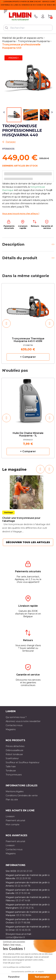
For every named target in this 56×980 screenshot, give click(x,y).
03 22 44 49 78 (22, 886)
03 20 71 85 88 (22, 923)
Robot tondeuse (14, 754)
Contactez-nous (14, 725)
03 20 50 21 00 (25, 871)
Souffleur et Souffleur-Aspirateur (23, 762)
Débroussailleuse (14, 750)
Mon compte (13, 825)
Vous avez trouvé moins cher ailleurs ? (21, 214)
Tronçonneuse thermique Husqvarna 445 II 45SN (28, 340)
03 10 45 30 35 (23, 930)
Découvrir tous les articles (28, 542)
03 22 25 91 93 (23, 878)
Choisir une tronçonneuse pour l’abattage (21, 519)
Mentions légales (15, 791)
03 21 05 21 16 (27, 908)
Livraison (10, 816)
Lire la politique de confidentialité (17, 967)
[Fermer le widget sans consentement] (14, 942)
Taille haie (11, 767)
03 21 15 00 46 (23, 893)
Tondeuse (11, 771)
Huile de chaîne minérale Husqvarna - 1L (28, 434)
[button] (6, 323)
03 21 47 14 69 (23, 901)
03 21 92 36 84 (24, 915)
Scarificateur (12, 758)
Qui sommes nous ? (16, 717)
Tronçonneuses (14, 775)
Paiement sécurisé (15, 820)
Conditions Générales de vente (22, 796)
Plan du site (12, 800)
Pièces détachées (15, 746)
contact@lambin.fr (15, 937)
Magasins (11, 729)
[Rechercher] (28, 28)
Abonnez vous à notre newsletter (23, 721)
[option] (28, 323)
